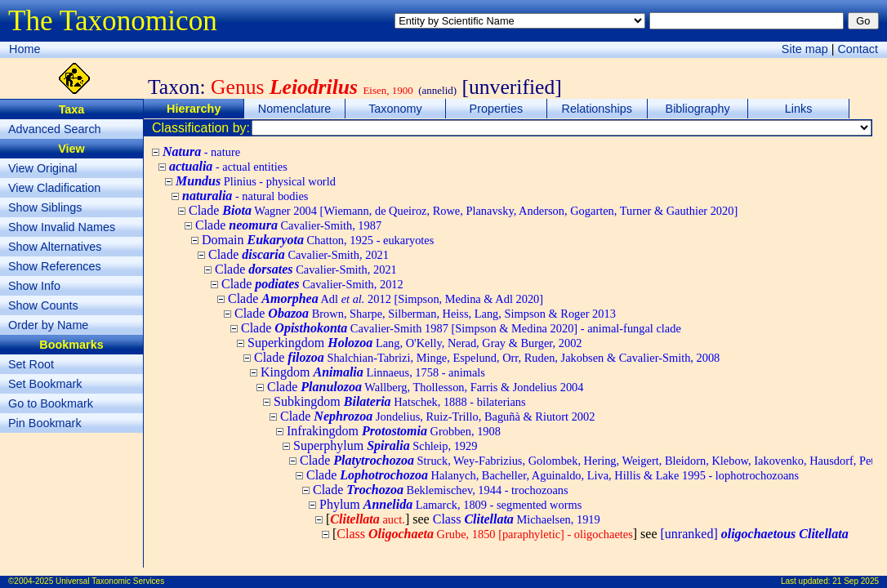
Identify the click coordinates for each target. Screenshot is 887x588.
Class (517, 519)
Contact (858, 49)
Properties (497, 109)
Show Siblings (45, 207)
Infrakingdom (394, 431)
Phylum (450, 504)
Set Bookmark (45, 384)
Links (799, 109)
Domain (318, 240)
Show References (55, 266)
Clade (463, 210)
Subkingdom (400, 401)
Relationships (597, 109)
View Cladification (54, 188)
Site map (805, 49)
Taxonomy (395, 109)
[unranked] (755, 534)
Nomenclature (295, 109)
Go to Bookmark (51, 403)
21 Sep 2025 (856, 581)
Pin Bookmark (45, 423)
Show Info (34, 286)
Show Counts (43, 305)
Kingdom (373, 372)
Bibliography (698, 109)
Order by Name (48, 325)
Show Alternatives (55, 247)
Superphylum (385, 445)
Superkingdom (415, 343)
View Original (43, 168)
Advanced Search (55, 129)
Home (25, 49)
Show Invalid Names (62, 227)
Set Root (31, 364)
